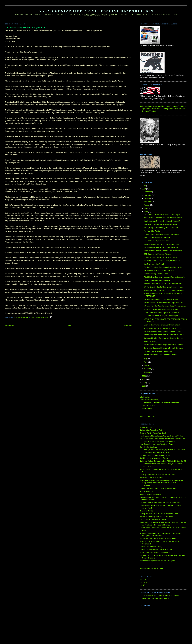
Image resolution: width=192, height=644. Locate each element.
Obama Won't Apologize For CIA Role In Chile (160, 257)
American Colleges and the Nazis (156, 274)
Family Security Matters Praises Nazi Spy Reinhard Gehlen (161, 436)
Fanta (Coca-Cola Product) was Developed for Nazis (159, 514)
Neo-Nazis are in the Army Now (155, 264)
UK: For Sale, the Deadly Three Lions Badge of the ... (163, 287)
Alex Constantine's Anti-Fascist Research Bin (96, 11)
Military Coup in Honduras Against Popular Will (161, 228)
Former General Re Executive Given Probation (161, 247)
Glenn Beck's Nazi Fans (148, 447)
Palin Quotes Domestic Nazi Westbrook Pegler (157, 444)
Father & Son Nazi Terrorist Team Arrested (155, 553)
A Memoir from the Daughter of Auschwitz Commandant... (165, 306)
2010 (144, 186)
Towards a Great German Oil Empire (157, 238)
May (146, 359)
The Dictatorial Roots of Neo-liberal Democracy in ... (163, 215)
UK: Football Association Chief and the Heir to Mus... (163, 331)
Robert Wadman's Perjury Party (151, 569)
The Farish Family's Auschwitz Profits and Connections (160, 503)
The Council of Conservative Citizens (153, 520)
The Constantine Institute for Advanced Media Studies (159, 403)
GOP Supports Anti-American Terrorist (157, 254)
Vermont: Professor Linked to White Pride (155, 455)
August (147, 205)
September (148, 202)
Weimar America (146, 427)
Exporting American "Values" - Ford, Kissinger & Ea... (163, 261)
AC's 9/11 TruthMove (147, 406)
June (146, 212)
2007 (144, 379)
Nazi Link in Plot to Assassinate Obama (154, 458)
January (147, 372)
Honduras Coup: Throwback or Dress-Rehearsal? (162, 221)
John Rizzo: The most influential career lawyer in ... (162, 224)
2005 (144, 386)
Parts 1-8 (143, 579)
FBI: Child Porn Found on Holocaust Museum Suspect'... (164, 277)
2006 (144, 383)
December (148, 192)
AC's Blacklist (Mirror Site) (149, 400)
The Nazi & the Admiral (152, 231)
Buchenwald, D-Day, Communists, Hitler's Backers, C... (164, 338)
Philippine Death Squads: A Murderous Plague (160, 355)
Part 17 (142, 585)
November (148, 195)
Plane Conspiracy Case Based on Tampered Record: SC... (165, 335)
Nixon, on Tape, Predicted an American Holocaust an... (164, 251)
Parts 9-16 (143, 582)
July (146, 208)
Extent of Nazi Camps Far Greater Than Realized (162, 325)
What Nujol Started (147, 492)
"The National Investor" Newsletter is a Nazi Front (158, 539)
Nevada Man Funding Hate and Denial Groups (157, 517)
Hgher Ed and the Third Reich (150, 494)
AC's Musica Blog (146, 409)
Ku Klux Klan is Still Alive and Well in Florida (156, 550)
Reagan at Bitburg (150, 342)
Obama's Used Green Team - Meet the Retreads (161, 234)
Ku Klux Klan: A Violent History (151, 547)
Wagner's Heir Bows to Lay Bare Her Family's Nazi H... (164, 284)
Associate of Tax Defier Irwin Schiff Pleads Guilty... (162, 244)
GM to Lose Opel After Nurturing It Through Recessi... (163, 348)
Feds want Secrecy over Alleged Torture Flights (161, 316)
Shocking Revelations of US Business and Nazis (157, 475)
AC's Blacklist (145, 397)
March (147, 365)
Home (69, 326)
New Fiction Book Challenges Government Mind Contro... (165, 290)
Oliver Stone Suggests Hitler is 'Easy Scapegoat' (157, 561)
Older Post (128, 326)
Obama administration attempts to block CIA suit (161, 313)
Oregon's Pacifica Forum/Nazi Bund (153, 433)
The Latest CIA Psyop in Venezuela (157, 241)
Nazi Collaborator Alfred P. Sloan (152, 478)
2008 (144, 376)
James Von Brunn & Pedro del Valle (157, 280)
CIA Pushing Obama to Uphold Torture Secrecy (161, 299)
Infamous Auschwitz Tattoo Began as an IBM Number (159, 489)
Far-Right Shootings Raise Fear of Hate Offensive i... (163, 267)
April (146, 362)
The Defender (145, 486)
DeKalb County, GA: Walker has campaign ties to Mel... (164, 303)
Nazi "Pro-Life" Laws (147, 417)
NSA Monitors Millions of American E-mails (159, 271)
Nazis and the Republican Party (151, 430)
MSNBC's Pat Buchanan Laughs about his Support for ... (164, 345)
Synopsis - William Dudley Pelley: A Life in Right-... (162, 309)
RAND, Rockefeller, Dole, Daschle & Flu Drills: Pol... (163, 328)
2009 (144, 189)
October (147, 198)
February (148, 369)
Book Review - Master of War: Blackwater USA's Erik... (164, 218)
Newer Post (9, 326)
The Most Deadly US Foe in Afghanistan (158, 351)
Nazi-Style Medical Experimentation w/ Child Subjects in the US (163, 461)
